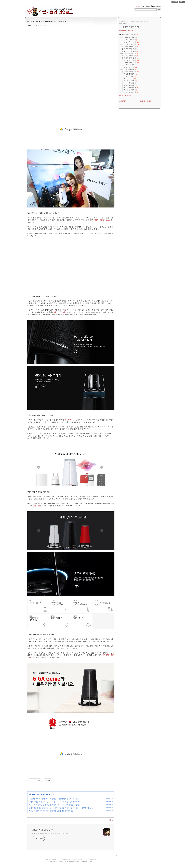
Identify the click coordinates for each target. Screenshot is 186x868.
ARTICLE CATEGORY (126, 31)
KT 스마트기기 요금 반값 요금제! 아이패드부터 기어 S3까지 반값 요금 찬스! (55, 805)
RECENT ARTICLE (125, 96)
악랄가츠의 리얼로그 (42, 830)
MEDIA (148, 6)
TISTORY (62, 860)
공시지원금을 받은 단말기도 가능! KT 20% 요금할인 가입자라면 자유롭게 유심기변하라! (59, 808)
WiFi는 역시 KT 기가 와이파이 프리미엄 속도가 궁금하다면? (49, 811)
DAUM (56, 860)
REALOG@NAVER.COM (78, 860)
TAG (143, 6)
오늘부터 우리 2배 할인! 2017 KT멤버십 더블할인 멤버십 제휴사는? (52, 799)
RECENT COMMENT (146, 101)
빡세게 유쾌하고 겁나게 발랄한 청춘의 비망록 (50, 833)
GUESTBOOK (157, 6)
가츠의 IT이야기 (32, 26)
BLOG (138, 6)
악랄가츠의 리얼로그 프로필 (130, 27)
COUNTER (123, 101)
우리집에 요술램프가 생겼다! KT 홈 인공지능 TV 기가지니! (48, 21)
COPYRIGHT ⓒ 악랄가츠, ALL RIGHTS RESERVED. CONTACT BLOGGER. (71, 862)
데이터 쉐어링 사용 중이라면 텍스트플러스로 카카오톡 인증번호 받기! (53, 802)
